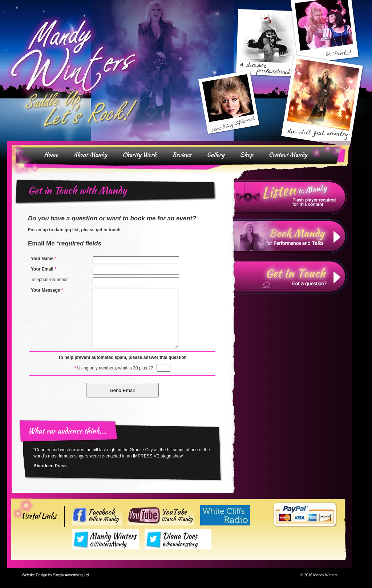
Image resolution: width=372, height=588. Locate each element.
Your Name (44, 259)
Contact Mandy (288, 155)
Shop (246, 155)
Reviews (182, 155)
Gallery (216, 155)
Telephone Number (49, 280)
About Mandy (90, 155)
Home (51, 155)
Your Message (47, 290)
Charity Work (140, 155)
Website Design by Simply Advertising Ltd (55, 575)
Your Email (44, 269)
